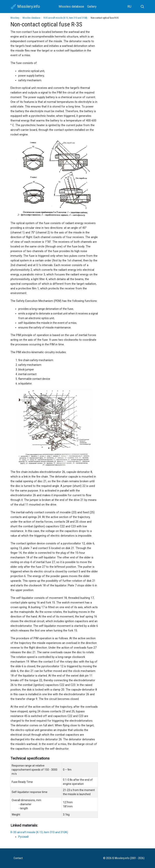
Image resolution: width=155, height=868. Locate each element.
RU (129, 7)
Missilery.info (25, 7)
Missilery (15, 18)
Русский (23, 837)
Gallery (92, 7)
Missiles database (71, 7)
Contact (18, 858)
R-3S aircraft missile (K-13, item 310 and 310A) (65, 18)
